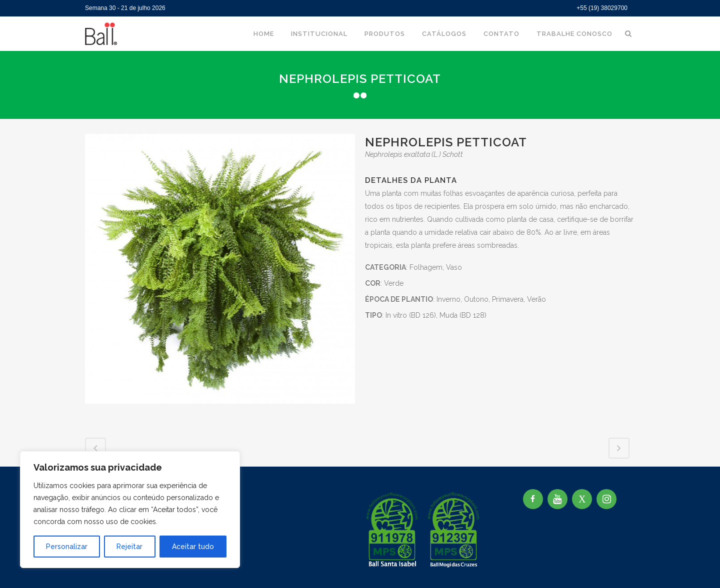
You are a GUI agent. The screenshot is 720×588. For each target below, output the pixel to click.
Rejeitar (129, 547)
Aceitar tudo (193, 547)
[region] (130, 510)
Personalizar (67, 547)
